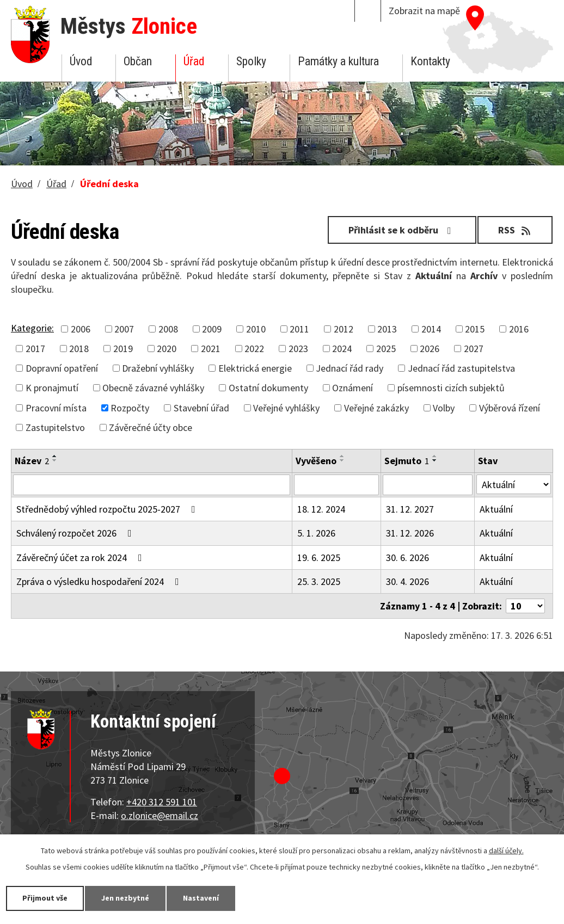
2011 (299, 329)
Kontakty (430, 61)
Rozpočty (130, 408)
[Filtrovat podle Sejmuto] (428, 485)
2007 (124, 329)
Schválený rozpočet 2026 (76, 533)
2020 (167, 349)
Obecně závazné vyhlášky (153, 388)
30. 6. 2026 (407, 558)
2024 (342, 349)
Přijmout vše (45, 898)
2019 (123, 349)
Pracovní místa (56, 408)
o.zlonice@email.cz (160, 815)
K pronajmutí (52, 388)
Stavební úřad (201, 408)
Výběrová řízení (510, 408)
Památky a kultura (338, 61)
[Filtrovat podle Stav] (514, 484)
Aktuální (496, 509)
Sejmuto (407, 461)
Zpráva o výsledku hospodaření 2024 (100, 581)
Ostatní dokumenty (268, 388)
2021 (211, 349)
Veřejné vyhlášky (286, 408)
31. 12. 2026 (410, 533)
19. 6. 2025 (319, 558)
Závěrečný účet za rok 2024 (81, 558)
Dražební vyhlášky (158, 368)
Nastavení (201, 898)
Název (32, 461)
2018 (79, 349)
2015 (475, 329)
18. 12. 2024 (321, 509)
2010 (256, 329)
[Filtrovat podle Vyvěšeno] (336, 485)
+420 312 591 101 (162, 802)
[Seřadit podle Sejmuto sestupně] (435, 460)
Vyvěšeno (316, 461)
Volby (444, 408)
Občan (138, 61)
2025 (386, 349)
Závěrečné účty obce (151, 427)
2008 (168, 329)
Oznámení (352, 388)
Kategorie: (32, 328)
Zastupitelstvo (55, 427)
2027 (474, 349)
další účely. (506, 851)
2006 (81, 329)
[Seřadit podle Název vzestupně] (55, 456)
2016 (519, 329)
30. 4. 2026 (407, 581)
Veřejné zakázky (376, 408)
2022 (254, 349)
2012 (344, 329)
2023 (298, 349)
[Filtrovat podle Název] (152, 485)
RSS (515, 230)
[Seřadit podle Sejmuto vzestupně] (435, 456)
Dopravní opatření (62, 368)
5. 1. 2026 (316, 533)
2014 (431, 329)
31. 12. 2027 (410, 509)
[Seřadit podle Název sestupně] (55, 460)
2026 (430, 349)
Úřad (194, 61)
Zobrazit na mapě (424, 11)
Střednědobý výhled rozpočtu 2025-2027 (108, 509)
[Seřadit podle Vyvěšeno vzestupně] (342, 456)
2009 (212, 329)
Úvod (81, 61)
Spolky (251, 61)
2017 (35, 349)
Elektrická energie (255, 368)
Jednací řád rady (350, 368)
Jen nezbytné (125, 898)
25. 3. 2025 (319, 581)
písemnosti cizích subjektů (451, 388)
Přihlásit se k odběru (402, 230)
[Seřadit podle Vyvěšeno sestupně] (342, 460)
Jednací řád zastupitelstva (461, 368)
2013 (387, 329)
